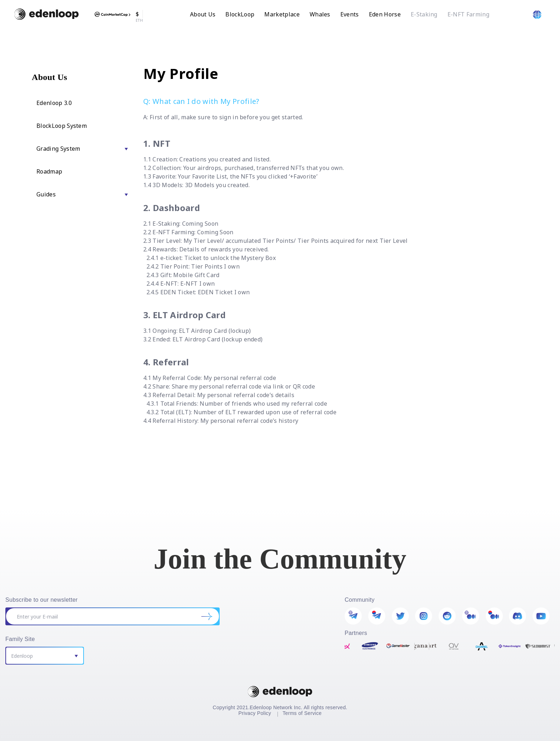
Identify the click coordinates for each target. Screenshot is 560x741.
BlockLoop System (62, 126)
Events (350, 14)
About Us (203, 14)
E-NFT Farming (468, 14)
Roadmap (49, 171)
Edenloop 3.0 (54, 103)
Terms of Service (302, 713)
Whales (320, 14)
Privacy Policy (255, 713)
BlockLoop (240, 14)
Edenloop (22, 656)
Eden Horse (385, 14)
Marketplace (282, 14)
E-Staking (424, 14)
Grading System (58, 149)
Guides (46, 194)
